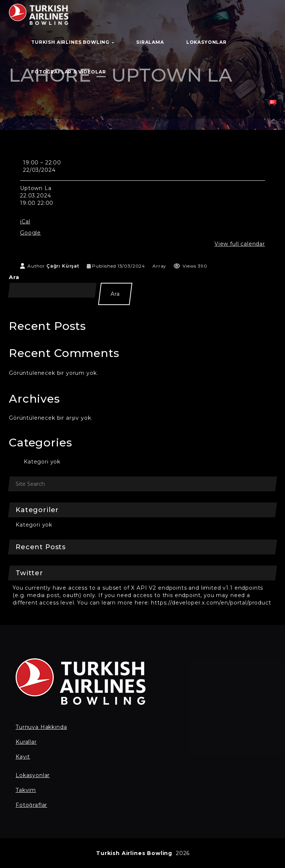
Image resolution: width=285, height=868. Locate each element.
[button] (273, 104)
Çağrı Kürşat (63, 266)
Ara (14, 277)
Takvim (26, 790)
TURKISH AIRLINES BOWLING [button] (73, 42)
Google (30, 233)
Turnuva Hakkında (41, 727)
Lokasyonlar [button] (207, 42)
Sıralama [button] (150, 42)
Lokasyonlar (33, 775)
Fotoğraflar (31, 805)
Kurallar (26, 742)
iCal (25, 222)
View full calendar (240, 244)
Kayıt (23, 757)
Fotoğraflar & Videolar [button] (68, 72)
